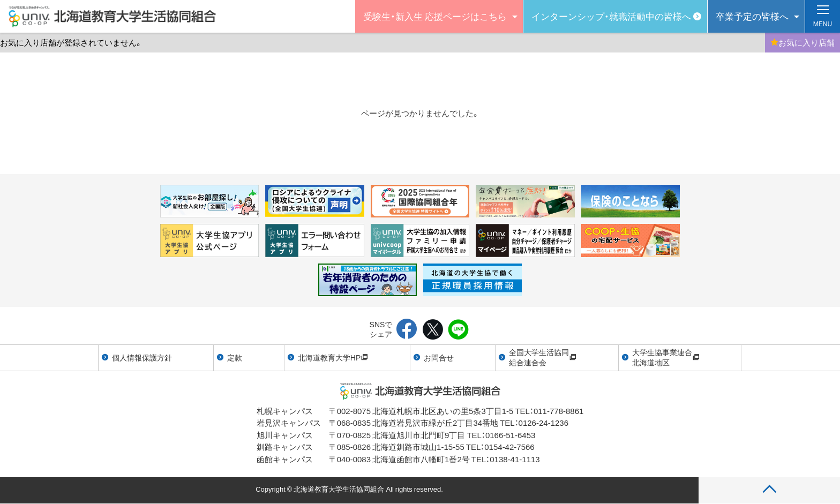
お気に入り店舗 (802, 42)
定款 (235, 357)
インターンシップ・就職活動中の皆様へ (611, 16)
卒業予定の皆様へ (752, 16)
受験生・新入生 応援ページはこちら (435, 16)
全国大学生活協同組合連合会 (543, 357)
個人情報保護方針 (142, 357)
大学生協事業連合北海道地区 (666, 357)
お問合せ (439, 357)
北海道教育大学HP (333, 357)
